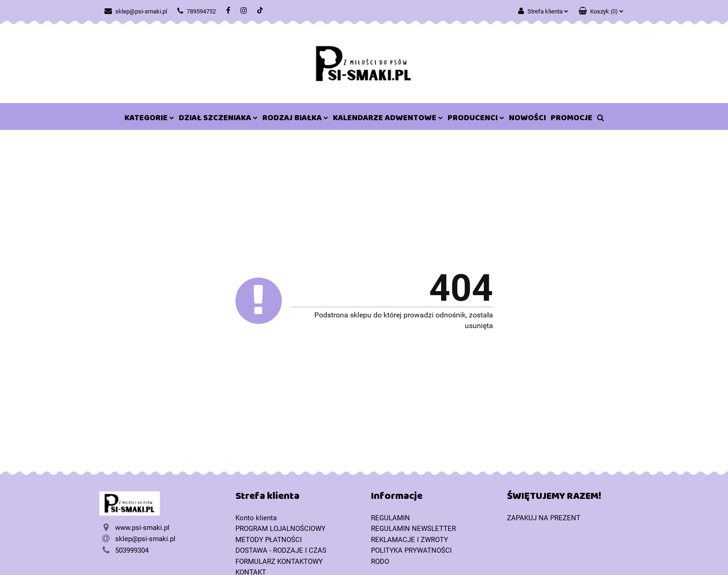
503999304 (132, 550)
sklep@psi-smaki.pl (136, 11)
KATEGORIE (149, 120)
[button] (601, 9)
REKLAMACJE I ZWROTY (409, 540)
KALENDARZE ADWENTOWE (388, 120)
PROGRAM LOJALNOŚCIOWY (280, 529)
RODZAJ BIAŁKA (295, 120)
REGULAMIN (390, 518)
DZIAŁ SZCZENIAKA (218, 120)
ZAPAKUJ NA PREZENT (544, 518)
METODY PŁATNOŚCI (269, 540)
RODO (380, 562)
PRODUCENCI (476, 120)
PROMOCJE (572, 120)
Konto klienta (256, 518)
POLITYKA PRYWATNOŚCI (411, 550)
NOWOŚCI (527, 120)
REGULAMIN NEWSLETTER (413, 529)
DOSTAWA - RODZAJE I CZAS (281, 550)
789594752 (197, 11)
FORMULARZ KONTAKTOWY (279, 562)
